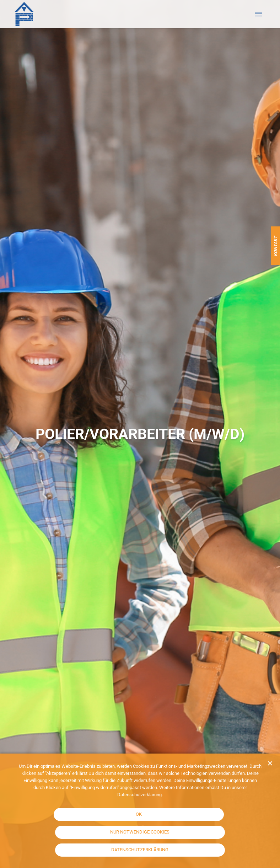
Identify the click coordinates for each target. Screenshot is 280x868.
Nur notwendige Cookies (140, 832)
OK (139, 814)
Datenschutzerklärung (140, 850)
